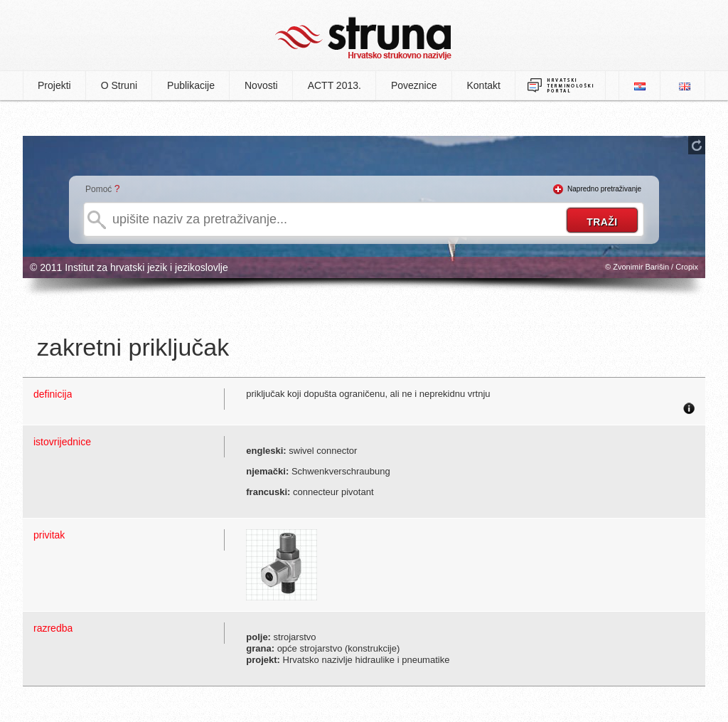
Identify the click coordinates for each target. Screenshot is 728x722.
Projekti (54, 85)
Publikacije (191, 85)
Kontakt (484, 85)
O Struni (119, 85)
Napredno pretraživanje (604, 189)
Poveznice (414, 85)
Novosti (261, 85)
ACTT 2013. (334, 85)
